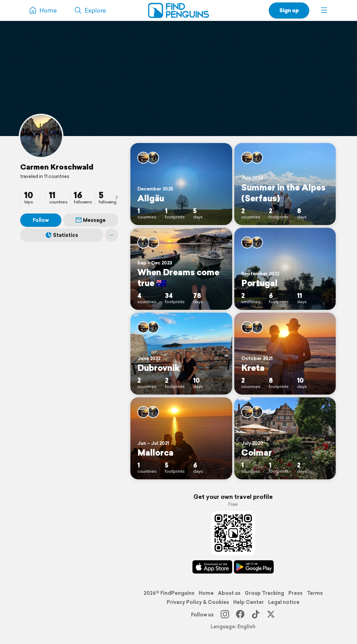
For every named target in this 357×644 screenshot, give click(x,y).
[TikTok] (256, 615)
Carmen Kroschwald (57, 167)
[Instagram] (225, 615)
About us (229, 593)
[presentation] (116, 197)
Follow (41, 220)
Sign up (289, 10)
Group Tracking (264, 593)
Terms (315, 593)
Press (295, 593)
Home (206, 593)
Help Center (249, 602)
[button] (324, 10)
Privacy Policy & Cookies (198, 602)
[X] (271, 615)
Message (91, 220)
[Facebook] (240, 615)
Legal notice (284, 602)
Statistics (62, 235)
